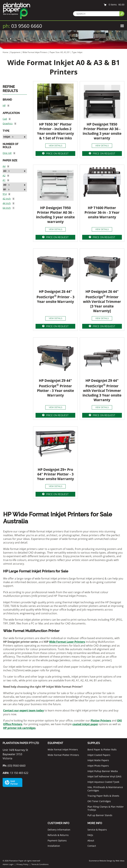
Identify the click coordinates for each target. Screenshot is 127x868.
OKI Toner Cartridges (99, 801)
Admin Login (8, 864)
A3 (5, 171)
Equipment (15, 52)
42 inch (7, 199)
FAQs (90, 835)
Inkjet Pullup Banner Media (103, 771)
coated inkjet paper (85, 724)
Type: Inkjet (77, 52)
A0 (5, 185)
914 (5, 194)
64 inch (7, 208)
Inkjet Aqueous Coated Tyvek (103, 782)
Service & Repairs (97, 830)
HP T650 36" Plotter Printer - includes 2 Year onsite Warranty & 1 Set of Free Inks (55, 131)
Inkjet (7, 137)
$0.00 (121, 5)
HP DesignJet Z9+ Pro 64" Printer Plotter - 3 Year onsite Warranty (55, 474)
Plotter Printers (101, 721)
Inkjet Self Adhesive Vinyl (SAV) (104, 776)
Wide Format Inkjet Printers (35, 52)
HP (4, 105)
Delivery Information (59, 830)
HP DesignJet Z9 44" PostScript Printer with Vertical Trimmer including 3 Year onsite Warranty (102, 390)
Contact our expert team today (23, 710)
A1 (4, 180)
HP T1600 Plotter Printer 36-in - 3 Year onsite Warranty (102, 212)
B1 (5, 189)
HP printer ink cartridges (19, 728)
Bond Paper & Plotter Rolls (102, 750)
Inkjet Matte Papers (98, 760)
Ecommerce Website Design (101, 861)
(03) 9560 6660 (14, 766)
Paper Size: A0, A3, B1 (60, 52)
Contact (92, 846)
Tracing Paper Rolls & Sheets (103, 796)
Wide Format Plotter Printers (63, 755)
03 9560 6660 (22, 26)
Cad (5, 119)
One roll (7, 153)
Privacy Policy (22, 864)
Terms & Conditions (40, 864)
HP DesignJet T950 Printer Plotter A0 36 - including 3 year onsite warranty (55, 215)
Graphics (8, 123)
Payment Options (57, 841)
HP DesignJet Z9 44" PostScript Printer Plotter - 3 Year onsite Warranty (55, 388)
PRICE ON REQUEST (57, 154)
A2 (4, 175)
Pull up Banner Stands (100, 815)
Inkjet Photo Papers (98, 766)
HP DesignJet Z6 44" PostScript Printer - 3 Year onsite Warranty (55, 297)
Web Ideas (120, 861)
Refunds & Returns (58, 835)
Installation (54, 846)
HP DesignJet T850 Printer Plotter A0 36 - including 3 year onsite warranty (102, 131)
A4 (4, 166)
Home (5, 52)
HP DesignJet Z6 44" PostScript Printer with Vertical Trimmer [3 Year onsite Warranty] (102, 301)
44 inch (7, 203)
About (91, 841)
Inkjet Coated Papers (99, 755)
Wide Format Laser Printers (67, 642)
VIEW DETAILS (55, 146)
